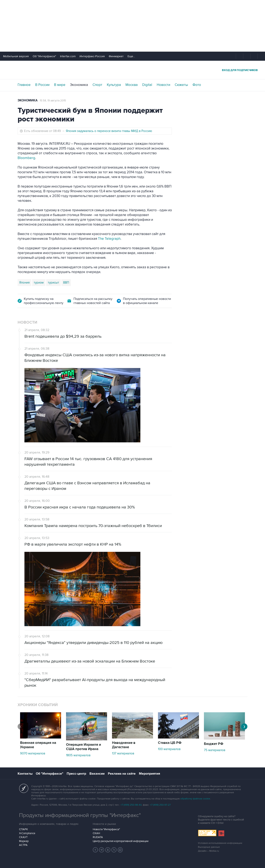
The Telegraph (109, 239)
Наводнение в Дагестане (124, 745)
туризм (39, 283)
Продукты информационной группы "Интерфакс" (80, 815)
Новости (163, 85)
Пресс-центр (76, 774)
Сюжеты (181, 85)
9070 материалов (33, 753)
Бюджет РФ (214, 744)
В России (42, 85)
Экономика (79, 85)
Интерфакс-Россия (92, 56)
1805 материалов (78, 755)
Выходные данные (209, 847)
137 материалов (123, 753)
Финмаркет (116, 56)
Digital (147, 85)
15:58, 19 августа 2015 (53, 101)
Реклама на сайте (122, 774)
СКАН (96, 833)
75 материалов (215, 750)
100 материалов (169, 749)
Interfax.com (68, 56)
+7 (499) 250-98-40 (131, 805)
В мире (60, 85)
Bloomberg (26, 158)
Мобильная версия (16, 56)
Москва (132, 85)
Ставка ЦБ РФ (170, 743)
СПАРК (23, 829)
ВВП (66, 283)
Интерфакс (132, 70)
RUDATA (98, 837)
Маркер (24, 841)
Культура (114, 85)
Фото (197, 85)
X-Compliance (27, 833)
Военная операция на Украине (38, 745)
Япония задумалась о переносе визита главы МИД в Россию (109, 131)
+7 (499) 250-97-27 (160, 805)
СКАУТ (23, 837)
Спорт (97, 85)
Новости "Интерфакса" (106, 829)
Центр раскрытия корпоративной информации (121, 841)
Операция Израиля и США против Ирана (84, 747)
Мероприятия (149, 774)
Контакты (25, 774)
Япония (24, 283)
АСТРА (23, 845)
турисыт (53, 283)
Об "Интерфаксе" (44, 56)
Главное (24, 85)
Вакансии (97, 774)
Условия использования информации (220, 843)
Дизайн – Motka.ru (208, 851)
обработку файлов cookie (195, 799)
